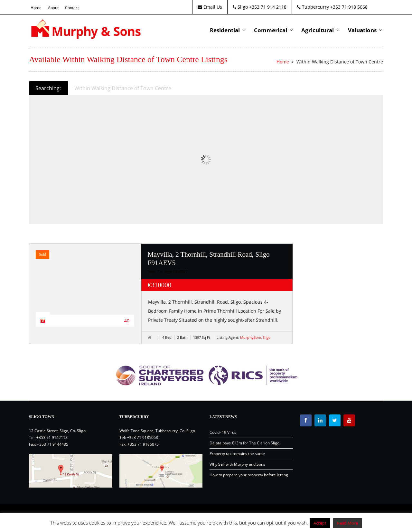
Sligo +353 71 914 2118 (260, 7)
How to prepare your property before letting (249, 475)
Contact (72, 8)
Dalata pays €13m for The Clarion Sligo (244, 443)
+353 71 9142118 (52, 437)
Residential (225, 30)
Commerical (271, 30)
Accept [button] (320, 523)
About (53, 8)
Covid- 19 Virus (223, 432)
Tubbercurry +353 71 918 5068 (332, 7)
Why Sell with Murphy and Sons (237, 464)
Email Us (210, 7)
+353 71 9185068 (142, 437)
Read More (347, 523)
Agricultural (318, 30)
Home (36, 8)
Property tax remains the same (237, 454)
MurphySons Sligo (255, 337)
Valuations (362, 30)
